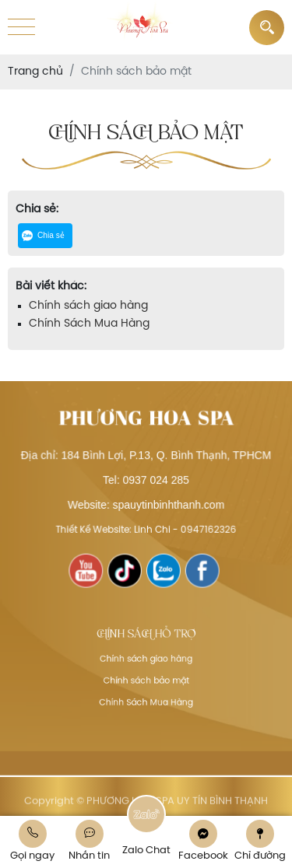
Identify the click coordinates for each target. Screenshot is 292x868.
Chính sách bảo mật (146, 679)
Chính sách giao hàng (88, 306)
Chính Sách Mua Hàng (89, 324)
